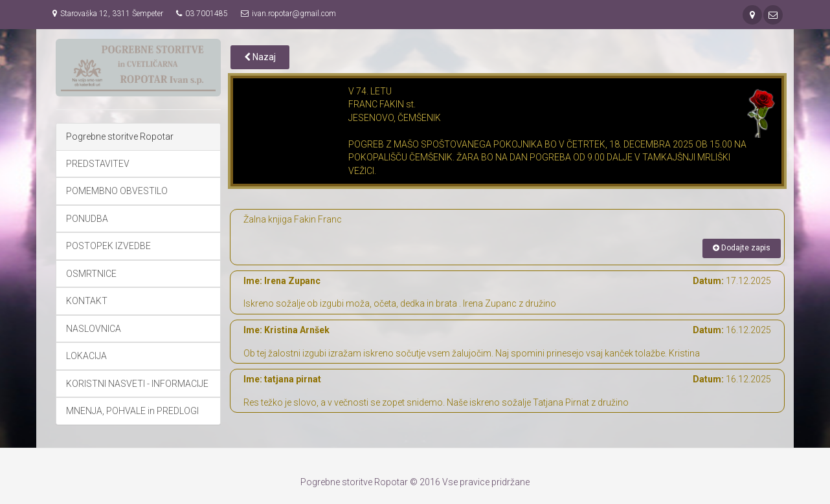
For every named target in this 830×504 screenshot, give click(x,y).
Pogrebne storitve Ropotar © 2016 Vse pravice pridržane (415, 482)
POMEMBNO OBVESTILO (117, 191)
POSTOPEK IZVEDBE (108, 246)
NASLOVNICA (94, 329)
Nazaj (260, 57)
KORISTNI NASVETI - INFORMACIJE (137, 384)
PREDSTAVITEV (98, 164)
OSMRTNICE (91, 274)
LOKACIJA (86, 356)
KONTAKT (87, 301)
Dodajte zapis (742, 248)
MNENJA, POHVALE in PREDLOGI (132, 411)
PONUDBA (87, 219)
